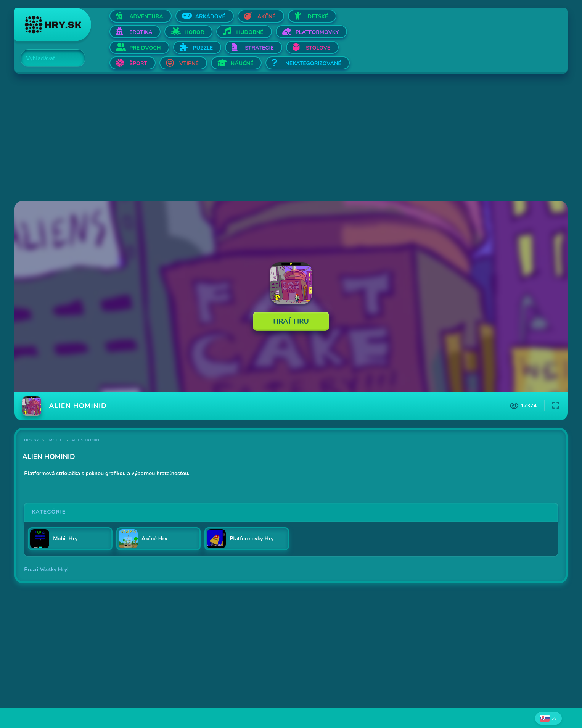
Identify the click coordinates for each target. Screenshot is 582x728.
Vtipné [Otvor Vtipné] (189, 64)
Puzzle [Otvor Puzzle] (203, 48)
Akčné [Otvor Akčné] (267, 17)
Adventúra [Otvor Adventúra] (146, 17)
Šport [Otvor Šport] (138, 64)
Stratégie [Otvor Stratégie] (259, 48)
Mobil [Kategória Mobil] (56, 440)
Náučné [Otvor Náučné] (242, 64)
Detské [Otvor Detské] (318, 17)
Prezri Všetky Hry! (46, 569)
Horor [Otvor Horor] (194, 32)
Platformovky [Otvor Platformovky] (317, 32)
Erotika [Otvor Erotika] (141, 32)
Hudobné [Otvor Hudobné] (250, 32)
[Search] (48, 58)
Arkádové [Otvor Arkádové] (210, 17)
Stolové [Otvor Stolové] (318, 48)
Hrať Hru (291, 321)
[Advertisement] (243, 138)
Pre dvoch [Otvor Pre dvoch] (145, 48)
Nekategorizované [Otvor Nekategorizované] (313, 64)
